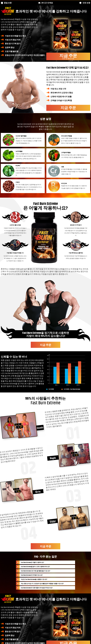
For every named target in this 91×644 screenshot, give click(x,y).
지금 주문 (68, 56)
